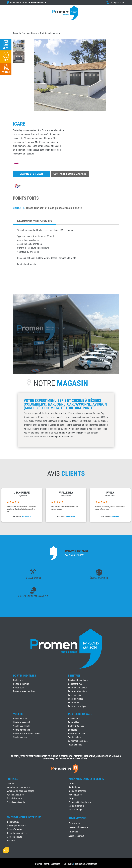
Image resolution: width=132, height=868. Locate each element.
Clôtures (10, 784)
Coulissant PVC (75, 684)
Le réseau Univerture (78, 828)
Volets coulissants (22, 726)
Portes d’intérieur (15, 829)
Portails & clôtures (15, 795)
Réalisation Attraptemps (86, 864)
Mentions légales (52, 864)
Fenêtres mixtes (76, 699)
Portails (12, 779)
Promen (39, 864)
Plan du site (67, 864)
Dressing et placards (16, 826)
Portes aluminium (21, 684)
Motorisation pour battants (19, 787)
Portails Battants (14, 798)
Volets (18, 714)
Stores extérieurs (76, 806)
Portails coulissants (16, 802)
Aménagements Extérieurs (86, 779)
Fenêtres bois (74, 695)
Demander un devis (32, 174)
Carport (72, 784)
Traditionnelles (47, 33)
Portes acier (19, 680)
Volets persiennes (21, 730)
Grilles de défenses (77, 791)
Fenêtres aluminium (77, 691)
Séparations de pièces (17, 833)
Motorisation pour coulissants (20, 791)
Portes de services (77, 734)
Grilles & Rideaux (76, 726)
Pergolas (73, 798)
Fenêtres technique (77, 706)
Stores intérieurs (14, 837)
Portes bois (18, 688)
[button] (6, 850)
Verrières (11, 841)
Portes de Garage (30, 33)
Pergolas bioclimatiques (80, 802)
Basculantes (74, 719)
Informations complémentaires (35, 221)
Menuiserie (28, 3)
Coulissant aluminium (78, 680)
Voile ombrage (75, 810)
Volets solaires (20, 737)
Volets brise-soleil (21, 722)
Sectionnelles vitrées (78, 741)
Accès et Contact (76, 836)
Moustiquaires (75, 795)
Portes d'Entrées (25, 676)
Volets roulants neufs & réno (26, 734)
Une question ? (118, 3)
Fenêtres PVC (74, 703)
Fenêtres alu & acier (77, 688)
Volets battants (20, 719)
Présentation (74, 823)
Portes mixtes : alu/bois (24, 691)
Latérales (73, 730)
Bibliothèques (13, 822)
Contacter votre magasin (70, 174)
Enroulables (74, 722)
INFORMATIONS (78, 819)
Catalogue (73, 832)
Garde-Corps (74, 787)
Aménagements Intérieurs (24, 817)
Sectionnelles (74, 737)
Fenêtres (74, 676)
